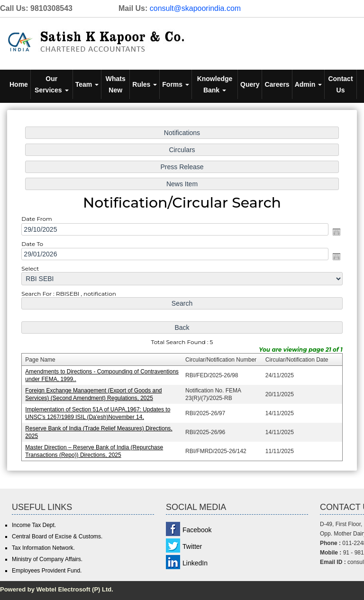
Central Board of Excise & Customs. (57, 536)
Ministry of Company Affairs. (47, 559)
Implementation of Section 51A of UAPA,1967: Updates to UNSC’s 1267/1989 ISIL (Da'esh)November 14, (99, 411)
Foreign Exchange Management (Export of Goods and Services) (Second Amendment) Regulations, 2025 (95, 393)
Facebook (197, 530)
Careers (277, 84)
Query (250, 84)
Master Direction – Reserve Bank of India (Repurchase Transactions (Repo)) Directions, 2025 (96, 449)
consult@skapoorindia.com (195, 8)
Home (19, 84)
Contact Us (340, 84)
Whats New (116, 84)
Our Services (52, 84)
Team (87, 84)
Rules (145, 84)
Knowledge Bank (215, 84)
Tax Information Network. (43, 548)
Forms (176, 84)
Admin (308, 84)
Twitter (192, 546)
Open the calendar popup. (334, 233)
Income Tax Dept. (34, 525)
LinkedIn (195, 563)
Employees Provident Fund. (47, 571)
